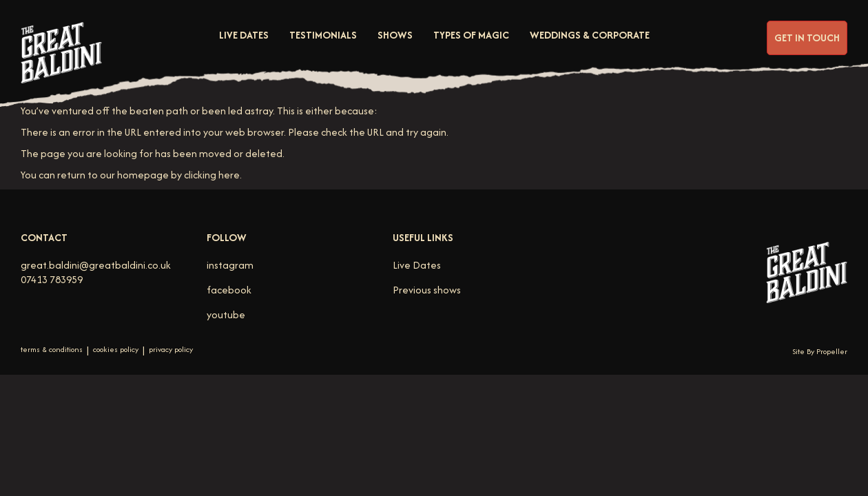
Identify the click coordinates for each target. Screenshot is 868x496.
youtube (226, 314)
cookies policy (116, 350)
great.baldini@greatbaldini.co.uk (96, 265)
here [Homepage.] (229, 175)
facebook (229, 290)
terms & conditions (52, 350)
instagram (230, 265)
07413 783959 (52, 279)
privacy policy (171, 350)
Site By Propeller (820, 351)
